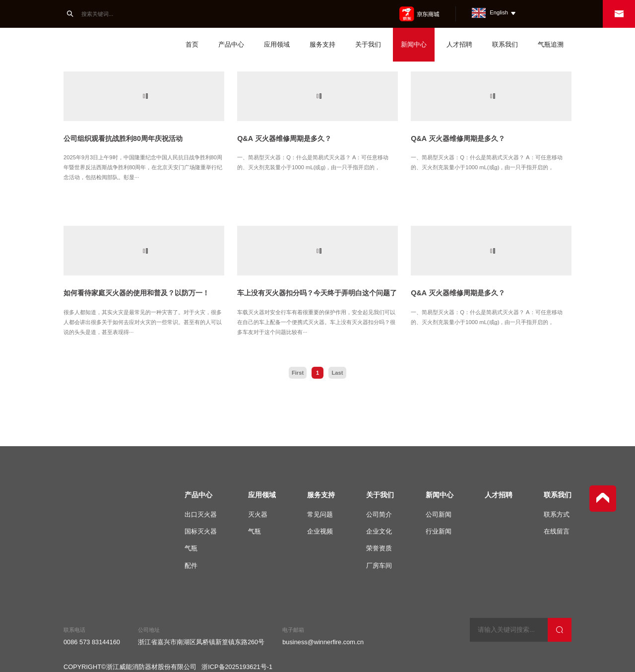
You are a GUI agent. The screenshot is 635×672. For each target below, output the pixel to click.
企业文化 (379, 531)
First (298, 373)
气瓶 (191, 548)
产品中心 (231, 44)
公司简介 (379, 514)
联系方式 (557, 514)
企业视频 (320, 531)
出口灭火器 (201, 514)
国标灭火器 (201, 531)
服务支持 (322, 44)
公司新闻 (439, 514)
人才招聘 (459, 44)
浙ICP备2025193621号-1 (237, 665)
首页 (192, 44)
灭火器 (258, 514)
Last (337, 373)
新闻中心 (414, 44)
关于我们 (368, 44)
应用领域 (277, 44)
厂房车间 (379, 566)
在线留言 (557, 531)
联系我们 (505, 44)
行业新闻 (439, 531)
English (494, 12)
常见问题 (320, 514)
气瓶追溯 (551, 44)
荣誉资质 (379, 548)
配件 (191, 566)
